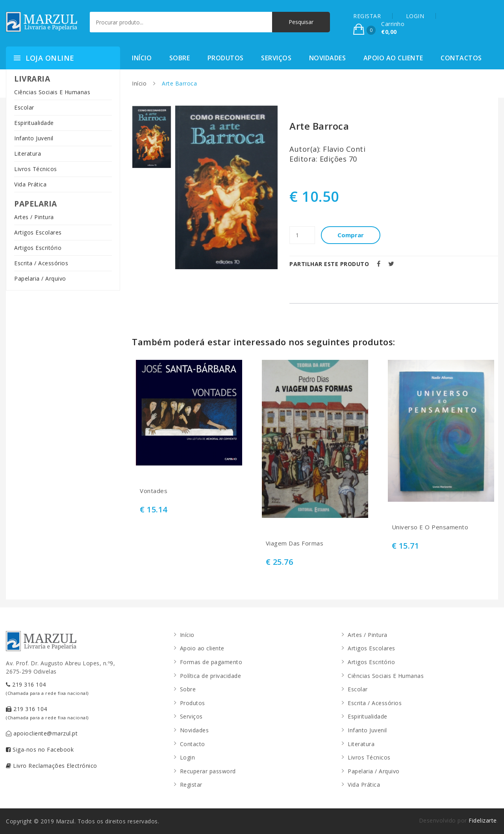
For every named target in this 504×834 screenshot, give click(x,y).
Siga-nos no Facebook (40, 749)
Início (142, 58)
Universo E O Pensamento (430, 527)
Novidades (328, 58)
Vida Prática (30, 184)
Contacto (193, 744)
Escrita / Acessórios (41, 263)
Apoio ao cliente (393, 58)
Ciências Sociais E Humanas (52, 92)
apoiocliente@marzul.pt (42, 733)
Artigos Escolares (38, 232)
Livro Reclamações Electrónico (52, 766)
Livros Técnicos (36, 169)
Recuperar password (208, 771)
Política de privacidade (211, 676)
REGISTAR (367, 16)
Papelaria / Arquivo (40, 278)
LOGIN (415, 16)
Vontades (154, 491)
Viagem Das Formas (295, 543)
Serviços (276, 58)
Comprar (351, 235)
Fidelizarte (483, 820)
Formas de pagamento (211, 662)
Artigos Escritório (38, 248)
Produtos (226, 58)
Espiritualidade (34, 123)
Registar (191, 785)
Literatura (28, 154)
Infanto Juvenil (34, 138)
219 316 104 (47, 688)
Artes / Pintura (34, 217)
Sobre (180, 58)
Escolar (24, 107)
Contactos (461, 58)
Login (188, 757)
